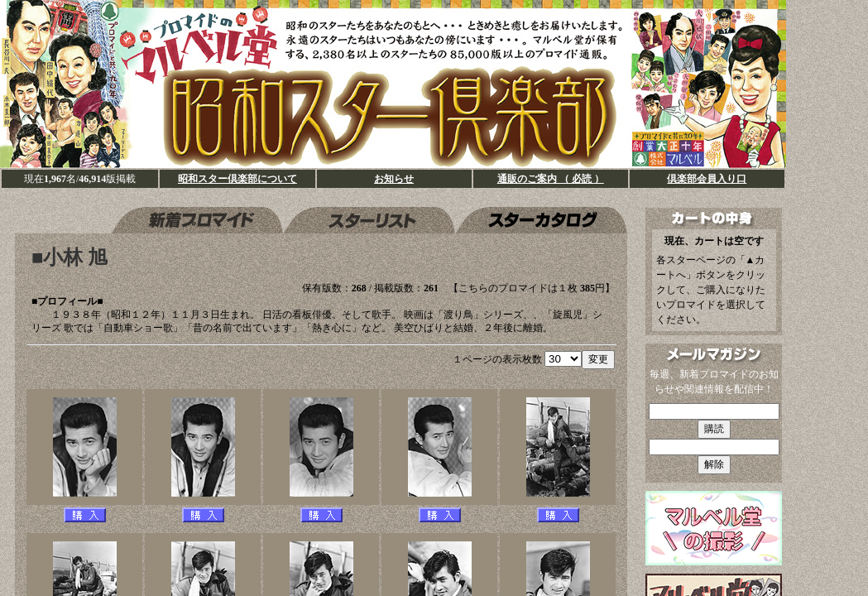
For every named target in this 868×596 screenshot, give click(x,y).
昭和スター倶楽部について (237, 179)
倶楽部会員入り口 (707, 179)
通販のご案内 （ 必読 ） (551, 179)
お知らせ (394, 179)
